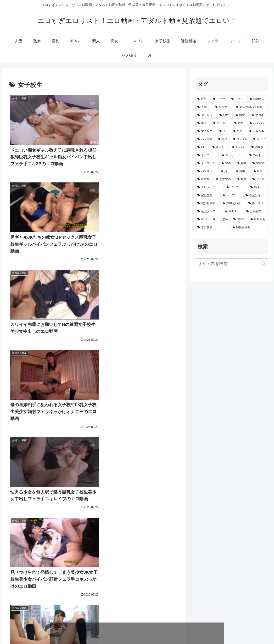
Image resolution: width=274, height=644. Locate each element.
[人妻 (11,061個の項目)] (204, 107)
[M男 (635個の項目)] (260, 171)
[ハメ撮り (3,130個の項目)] (205, 139)
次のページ (94, 579)
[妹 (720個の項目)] (226, 171)
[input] (232, 264)
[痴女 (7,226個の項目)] (241, 115)
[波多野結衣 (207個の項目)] (207, 203)
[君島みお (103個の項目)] (258, 219)
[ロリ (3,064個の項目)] (223, 139)
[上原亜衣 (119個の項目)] (256, 212)
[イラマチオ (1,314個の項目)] (207, 163)
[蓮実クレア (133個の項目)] (209, 212)
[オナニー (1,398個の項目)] (207, 155)
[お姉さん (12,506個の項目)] (258, 99)
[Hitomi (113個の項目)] (239, 219)
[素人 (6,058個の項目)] (203, 123)
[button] (263, 263)
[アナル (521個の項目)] (259, 179)
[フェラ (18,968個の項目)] (220, 99)
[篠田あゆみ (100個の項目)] (249, 228)
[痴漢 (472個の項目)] (258, 187)
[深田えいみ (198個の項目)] (233, 203)
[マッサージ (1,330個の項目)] (233, 155)
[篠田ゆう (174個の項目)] (257, 203)
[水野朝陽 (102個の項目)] (212, 228)
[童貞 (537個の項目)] (242, 179)
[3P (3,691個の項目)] (224, 131)
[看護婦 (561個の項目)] (204, 179)
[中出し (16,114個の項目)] (238, 99)
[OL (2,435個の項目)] (202, 147)
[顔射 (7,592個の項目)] (225, 115)
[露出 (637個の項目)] (242, 171)
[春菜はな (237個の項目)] (256, 196)
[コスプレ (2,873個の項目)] (240, 139)
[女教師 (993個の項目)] (259, 163)
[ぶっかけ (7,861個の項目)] (206, 115)
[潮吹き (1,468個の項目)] (258, 147)
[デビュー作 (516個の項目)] (209, 187)
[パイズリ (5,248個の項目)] (221, 123)
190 (107, 598)
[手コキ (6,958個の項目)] (259, 115)
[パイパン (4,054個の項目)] (258, 123)
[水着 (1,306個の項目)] (227, 163)
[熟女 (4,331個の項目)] (239, 123)
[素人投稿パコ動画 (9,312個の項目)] (251, 107)
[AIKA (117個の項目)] (203, 219)
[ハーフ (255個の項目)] (231, 196)
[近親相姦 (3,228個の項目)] (257, 131)
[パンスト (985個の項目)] (207, 171)
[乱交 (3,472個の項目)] (238, 131)
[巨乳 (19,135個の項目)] (203, 99)
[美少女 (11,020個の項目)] (223, 107)
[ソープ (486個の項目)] (236, 187)
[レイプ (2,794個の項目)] (259, 139)
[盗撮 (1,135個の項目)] (242, 163)
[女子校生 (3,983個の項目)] (206, 131)
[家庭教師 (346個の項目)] (207, 196)
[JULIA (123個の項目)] (233, 212)
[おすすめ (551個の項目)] (224, 179)
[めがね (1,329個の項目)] (257, 155)
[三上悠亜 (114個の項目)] (221, 219)
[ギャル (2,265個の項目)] (219, 147)
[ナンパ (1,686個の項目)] (239, 147)
